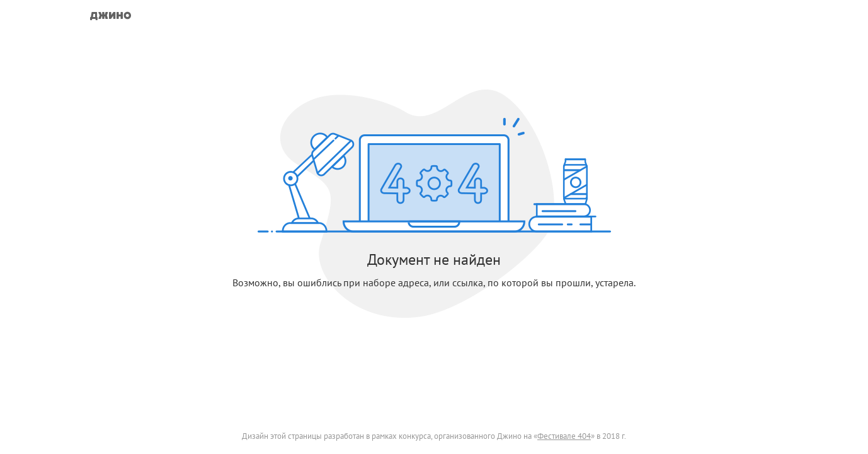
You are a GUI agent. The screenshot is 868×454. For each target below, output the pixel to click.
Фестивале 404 (564, 436)
